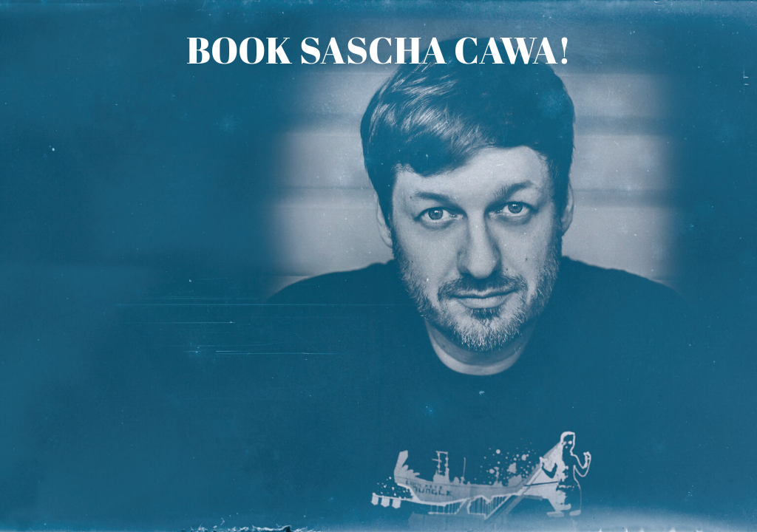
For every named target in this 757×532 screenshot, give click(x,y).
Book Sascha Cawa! (379, 50)
